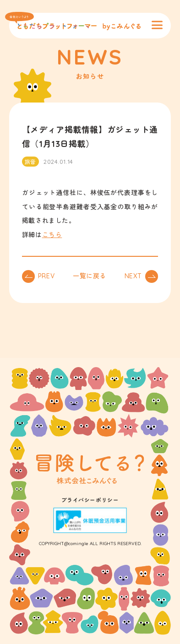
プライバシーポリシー (90, 500)
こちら (52, 235)
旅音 (30, 162)
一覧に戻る (90, 276)
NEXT (133, 276)
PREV (46, 276)
